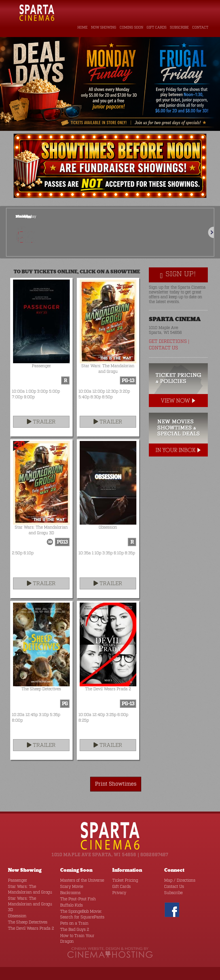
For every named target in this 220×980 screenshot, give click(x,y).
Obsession (16, 909)
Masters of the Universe (79, 880)
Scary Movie (70, 886)
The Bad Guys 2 (73, 929)
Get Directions (167, 342)
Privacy (118, 892)
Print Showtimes (119, 783)
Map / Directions (178, 880)
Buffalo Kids (70, 904)
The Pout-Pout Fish (76, 898)
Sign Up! (178, 275)
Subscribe (180, 28)
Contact (200, 28)
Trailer (41, 422)
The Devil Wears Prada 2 (28, 922)
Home (83, 28)
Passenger (16, 880)
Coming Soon (132, 28)
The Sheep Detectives (25, 916)
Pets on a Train (72, 922)
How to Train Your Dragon (82, 935)
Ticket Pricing (123, 880)
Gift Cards (157, 28)
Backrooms (69, 892)
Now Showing (104, 28)
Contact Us (163, 348)
